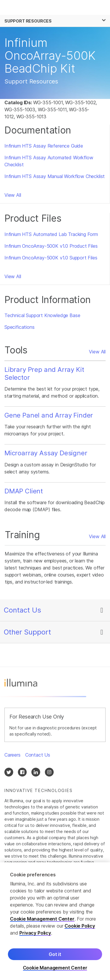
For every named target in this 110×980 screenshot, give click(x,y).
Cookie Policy (80, 928)
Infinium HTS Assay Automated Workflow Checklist (49, 161)
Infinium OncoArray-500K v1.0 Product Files (51, 246)
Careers (12, 755)
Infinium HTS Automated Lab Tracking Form (51, 234)
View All (13, 195)
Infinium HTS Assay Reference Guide (44, 146)
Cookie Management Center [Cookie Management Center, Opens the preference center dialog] (55, 970)
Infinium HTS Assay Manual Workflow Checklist (55, 176)
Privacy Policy (35, 935)
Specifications (20, 327)
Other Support (27, 632)
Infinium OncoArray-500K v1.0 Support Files (51, 258)
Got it (55, 956)
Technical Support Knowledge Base (42, 315)
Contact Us (22, 610)
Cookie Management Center (42, 921)
